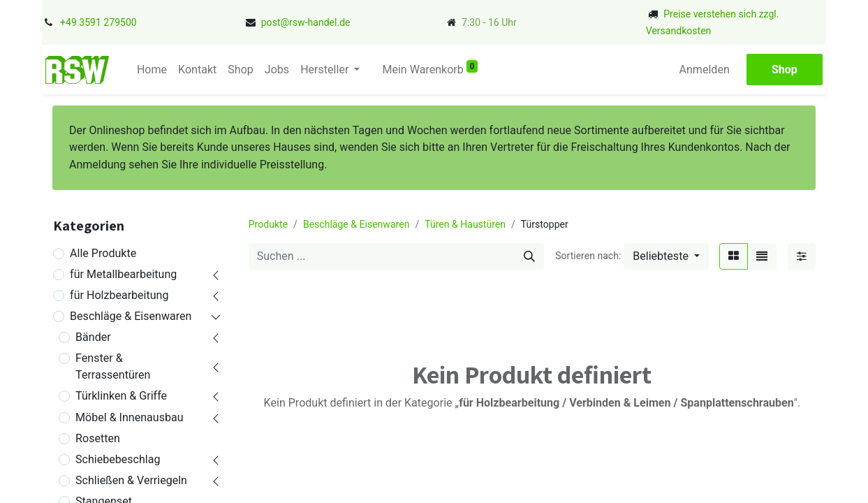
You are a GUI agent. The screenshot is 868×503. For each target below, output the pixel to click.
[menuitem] (152, 70)
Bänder (93, 337)
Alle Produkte (103, 253)
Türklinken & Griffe (121, 396)
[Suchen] (529, 256)
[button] (666, 256)
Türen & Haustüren (465, 224)
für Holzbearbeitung (119, 295)
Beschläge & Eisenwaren (131, 316)
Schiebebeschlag (118, 459)
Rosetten (98, 438)
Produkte (268, 224)
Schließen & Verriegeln (131, 480)
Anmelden (705, 70)
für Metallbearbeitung (123, 274)
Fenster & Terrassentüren (113, 366)
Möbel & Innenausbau (129, 417)
